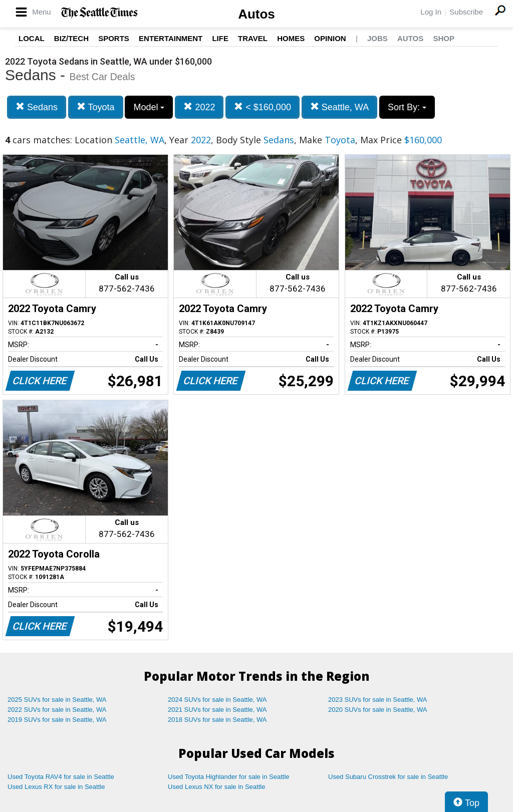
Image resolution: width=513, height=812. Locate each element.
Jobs (377, 38)
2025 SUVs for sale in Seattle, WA (57, 700)
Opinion (330, 38)
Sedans (37, 107)
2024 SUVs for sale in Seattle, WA (217, 700)
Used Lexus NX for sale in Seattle (216, 787)
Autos (256, 14)
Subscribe (466, 12)
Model (149, 107)
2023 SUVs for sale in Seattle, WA (378, 700)
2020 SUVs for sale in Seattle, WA (378, 710)
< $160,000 (263, 107)
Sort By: (407, 107)
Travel (253, 38)
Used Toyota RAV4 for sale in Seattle (61, 777)
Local (32, 38)
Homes (291, 38)
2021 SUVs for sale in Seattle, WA (217, 710)
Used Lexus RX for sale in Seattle (56, 787)
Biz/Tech (71, 38)
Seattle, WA (339, 107)
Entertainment (171, 38)
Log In (431, 12)
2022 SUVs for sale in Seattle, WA (57, 710)
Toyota (96, 107)
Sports (114, 38)
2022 (199, 107)
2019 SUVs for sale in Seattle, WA (57, 720)
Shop (444, 38)
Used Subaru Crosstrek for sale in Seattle (388, 777)
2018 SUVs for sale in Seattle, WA (217, 720)
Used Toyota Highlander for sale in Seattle (229, 777)
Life (220, 38)
